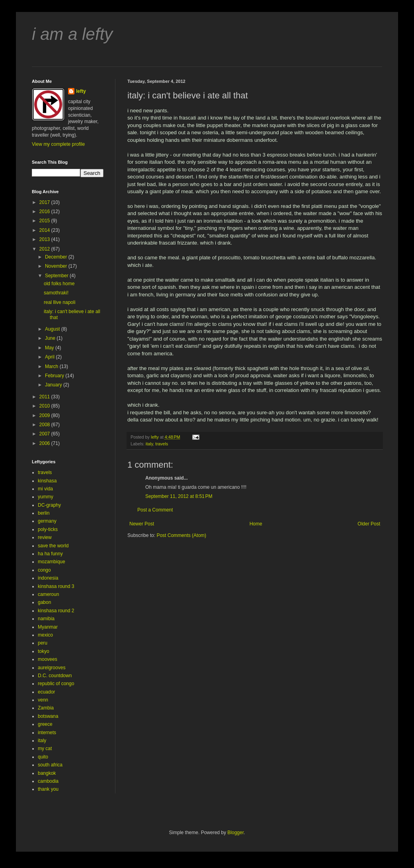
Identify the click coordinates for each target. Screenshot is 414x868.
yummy (46, 497)
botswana (48, 716)
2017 (45, 202)
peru (43, 643)
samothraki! (56, 293)
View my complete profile (58, 144)
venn (43, 700)
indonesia (48, 578)
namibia (46, 619)
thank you (48, 789)
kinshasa (47, 481)
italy (149, 444)
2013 (45, 239)
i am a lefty (72, 34)
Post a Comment (155, 510)
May (50, 348)
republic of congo (56, 684)
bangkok (47, 773)
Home (256, 524)
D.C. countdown (55, 676)
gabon (44, 602)
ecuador (46, 692)
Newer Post (142, 524)
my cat (45, 748)
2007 (45, 434)
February (55, 376)
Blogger (235, 833)
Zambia (46, 708)
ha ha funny (50, 554)
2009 (45, 415)
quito (43, 757)
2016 (45, 212)
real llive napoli (60, 302)
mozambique (52, 562)
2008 (45, 425)
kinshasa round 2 (56, 611)
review (45, 537)
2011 (45, 397)
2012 (45, 249)
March (52, 366)
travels (162, 444)
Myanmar (48, 627)
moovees (48, 659)
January (54, 385)
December (57, 257)
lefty (81, 91)
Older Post (369, 524)
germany (47, 521)
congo (44, 570)
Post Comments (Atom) (181, 535)
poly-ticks (48, 529)
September (57, 276)
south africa (50, 765)
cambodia (48, 781)
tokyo (44, 651)
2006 (45, 443)
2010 (45, 406)
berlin (44, 513)
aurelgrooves (52, 668)
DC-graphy (49, 505)
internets (47, 733)
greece (45, 724)
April (50, 357)
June (51, 338)
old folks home (59, 284)
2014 (45, 230)
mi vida (45, 489)
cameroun (48, 594)
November (57, 266)
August (53, 329)
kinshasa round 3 (56, 586)
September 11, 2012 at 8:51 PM (179, 496)
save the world (53, 546)
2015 (45, 221)
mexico (45, 635)
